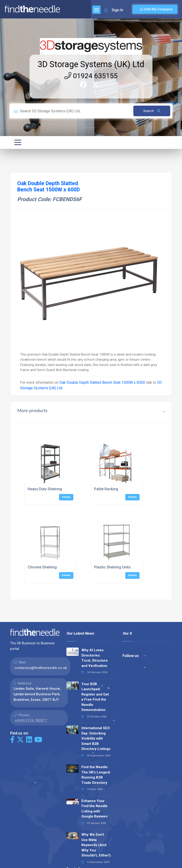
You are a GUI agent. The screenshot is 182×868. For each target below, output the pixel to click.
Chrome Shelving (42, 567)
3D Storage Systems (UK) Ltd (91, 64)
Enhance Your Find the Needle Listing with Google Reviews (94, 809)
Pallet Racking (106, 489)
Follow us (134, 656)
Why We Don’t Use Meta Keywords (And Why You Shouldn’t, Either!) (96, 845)
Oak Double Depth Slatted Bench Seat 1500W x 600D (102, 382)
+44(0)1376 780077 (31, 720)
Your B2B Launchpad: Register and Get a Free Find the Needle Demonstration (95, 697)
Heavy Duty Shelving (45, 489)
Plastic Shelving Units (112, 567)
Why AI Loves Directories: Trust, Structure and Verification (95, 658)
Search (152, 111)
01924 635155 (91, 76)
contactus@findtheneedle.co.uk (41, 668)
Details (66, 497)
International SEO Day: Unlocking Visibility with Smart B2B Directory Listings (96, 738)
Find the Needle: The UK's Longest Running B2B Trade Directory (96, 775)
